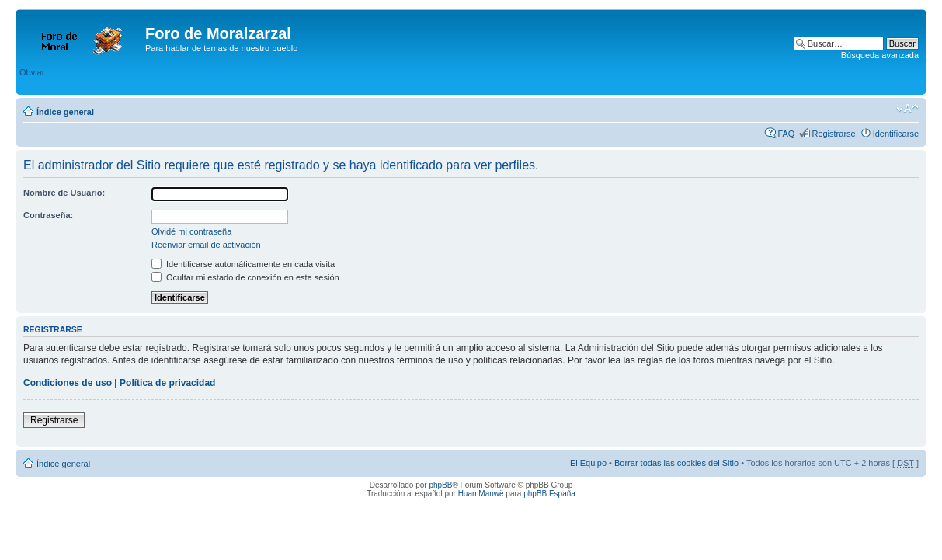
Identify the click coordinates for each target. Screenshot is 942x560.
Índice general (65, 112)
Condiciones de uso (68, 383)
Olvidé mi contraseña (191, 231)
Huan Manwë (481, 494)
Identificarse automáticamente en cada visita (243, 264)
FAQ (786, 134)
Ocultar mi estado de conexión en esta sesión (245, 277)
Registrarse (833, 134)
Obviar (32, 72)
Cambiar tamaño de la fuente (907, 109)
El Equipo (588, 463)
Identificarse (896, 134)
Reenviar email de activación (206, 245)
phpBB (440, 485)
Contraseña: (48, 215)
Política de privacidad (167, 383)
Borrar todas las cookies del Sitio (676, 463)
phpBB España (549, 494)
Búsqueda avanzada (880, 55)
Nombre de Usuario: (64, 193)
